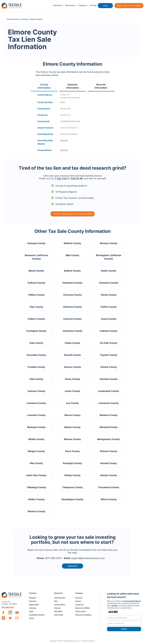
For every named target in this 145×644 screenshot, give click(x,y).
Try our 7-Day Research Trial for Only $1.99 (73, 214)
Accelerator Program (37, 615)
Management (34, 604)
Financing (33, 601)
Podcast (57, 608)
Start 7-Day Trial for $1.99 (129, 6)
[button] (58, 5)
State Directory (60, 598)
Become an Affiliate (82, 608)
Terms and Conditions (83, 615)
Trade (31, 611)
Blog (56, 601)
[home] (12, 5)
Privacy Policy (80, 611)
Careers (78, 601)
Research (33, 598)
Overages (33, 608)
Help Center (59, 615)
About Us (79, 598)
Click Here (64, 140)
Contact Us (79, 604)
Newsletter (58, 611)
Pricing (93, 5)
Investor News (60, 604)
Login (105, 6)
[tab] (44, 86)
